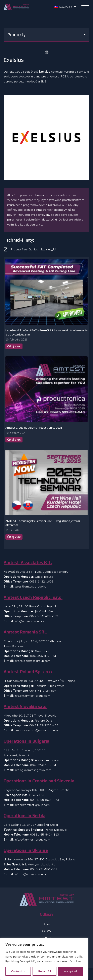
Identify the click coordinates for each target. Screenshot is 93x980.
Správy (47, 931)
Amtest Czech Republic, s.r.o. (33, 597)
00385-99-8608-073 (45, 800)
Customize (18, 971)
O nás (46, 924)
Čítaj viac (14, 346)
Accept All (71, 971)
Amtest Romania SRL (25, 632)
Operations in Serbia (25, 816)
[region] (44, 959)
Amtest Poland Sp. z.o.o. (28, 672)
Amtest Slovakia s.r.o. (26, 706)
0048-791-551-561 (44, 869)
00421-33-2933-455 (44, 725)
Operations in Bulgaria (27, 741)
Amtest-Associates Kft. (28, 563)
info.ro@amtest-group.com (32, 661)
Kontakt (47, 937)
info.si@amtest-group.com (32, 805)
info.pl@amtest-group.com (32, 696)
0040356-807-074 (43, 656)
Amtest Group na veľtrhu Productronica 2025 (34, 428)
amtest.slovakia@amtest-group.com (39, 730)
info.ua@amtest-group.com (33, 874)
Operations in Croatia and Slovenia (39, 781)
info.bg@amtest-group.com (33, 770)
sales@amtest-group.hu (31, 587)
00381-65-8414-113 (45, 835)
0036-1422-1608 (41, 581)
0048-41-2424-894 (43, 691)
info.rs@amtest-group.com (32, 840)
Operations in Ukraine (26, 850)
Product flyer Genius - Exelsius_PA (34, 249)
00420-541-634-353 (44, 616)
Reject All (45, 971)
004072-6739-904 (43, 765)
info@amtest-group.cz (29, 621)
